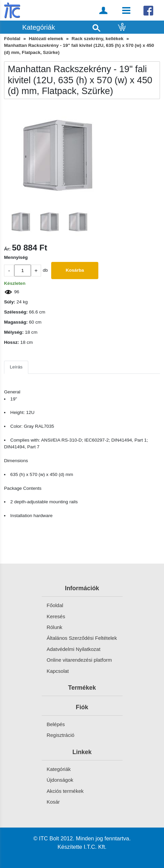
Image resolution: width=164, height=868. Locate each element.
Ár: (7, 249)
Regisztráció (61, 735)
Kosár (53, 802)
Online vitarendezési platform (79, 660)
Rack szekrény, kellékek (98, 39)
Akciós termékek (65, 791)
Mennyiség (16, 257)
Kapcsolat (58, 671)
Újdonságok (60, 780)
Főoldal (12, 39)
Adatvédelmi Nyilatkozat (74, 649)
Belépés (56, 724)
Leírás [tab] (16, 367)
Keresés (56, 616)
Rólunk (55, 627)
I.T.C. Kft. (95, 847)
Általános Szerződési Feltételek (82, 638)
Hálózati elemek (46, 39)
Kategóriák (59, 769)
